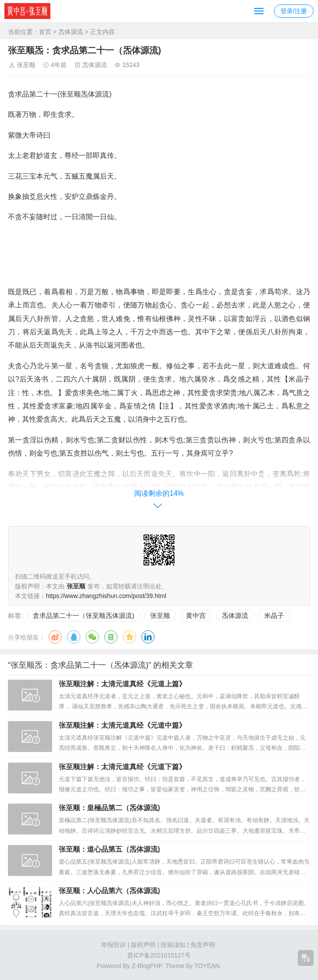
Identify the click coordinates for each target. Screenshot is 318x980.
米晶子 (274, 615)
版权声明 (143, 945)
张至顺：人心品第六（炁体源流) (109, 891)
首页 (45, 32)
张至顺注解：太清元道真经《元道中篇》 (122, 725)
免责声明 (203, 945)
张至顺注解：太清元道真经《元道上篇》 (122, 684)
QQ (74, 637)
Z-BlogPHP (147, 966)
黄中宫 (196, 615)
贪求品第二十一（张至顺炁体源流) (83, 615)
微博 (55, 637)
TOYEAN (207, 966)
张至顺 (26, 65)
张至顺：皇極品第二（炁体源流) (109, 808)
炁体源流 (71, 32)
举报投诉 (114, 945)
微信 (92, 637)
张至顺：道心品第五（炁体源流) (109, 849)
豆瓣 (111, 637)
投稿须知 (173, 945)
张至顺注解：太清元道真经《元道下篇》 (122, 767)
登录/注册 (294, 11)
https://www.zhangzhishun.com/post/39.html (106, 596)
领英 (148, 637)
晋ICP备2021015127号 (159, 955)
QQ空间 (129, 637)
